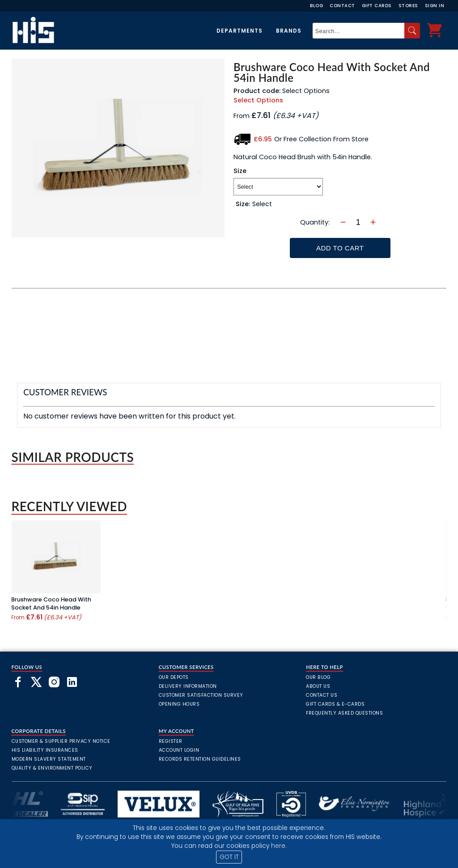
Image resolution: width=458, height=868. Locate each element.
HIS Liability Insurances (45, 750)
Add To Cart (340, 248)
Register (171, 741)
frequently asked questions (344, 713)
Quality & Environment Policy (52, 768)
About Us (318, 686)
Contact (342, 6)
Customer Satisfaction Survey (201, 695)
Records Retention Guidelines (200, 759)
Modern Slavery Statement (49, 759)
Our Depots (174, 677)
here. (279, 846)
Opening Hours (179, 704)
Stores (408, 6)
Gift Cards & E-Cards (335, 704)
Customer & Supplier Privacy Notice (61, 741)
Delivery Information (188, 686)
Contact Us (322, 695)
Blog (316, 6)
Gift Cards (377, 6)
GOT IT (229, 857)
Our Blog (318, 677)
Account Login (179, 750)
